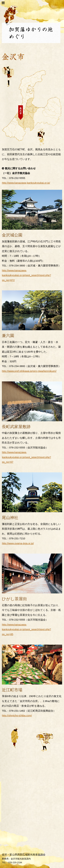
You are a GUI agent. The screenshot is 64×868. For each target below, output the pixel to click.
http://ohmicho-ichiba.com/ (17, 715)
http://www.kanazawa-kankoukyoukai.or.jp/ (26, 183)
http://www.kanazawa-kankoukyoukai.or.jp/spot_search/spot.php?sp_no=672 (26, 275)
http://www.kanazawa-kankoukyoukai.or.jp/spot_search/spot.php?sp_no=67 (26, 457)
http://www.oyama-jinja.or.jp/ (18, 543)
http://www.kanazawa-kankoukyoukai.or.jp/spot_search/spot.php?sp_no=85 (26, 629)
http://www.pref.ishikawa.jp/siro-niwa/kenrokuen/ (29, 371)
